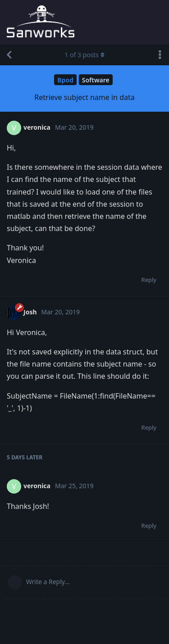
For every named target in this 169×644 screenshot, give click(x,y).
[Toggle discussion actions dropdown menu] (160, 55)
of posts (84, 55)
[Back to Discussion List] (9, 55)
